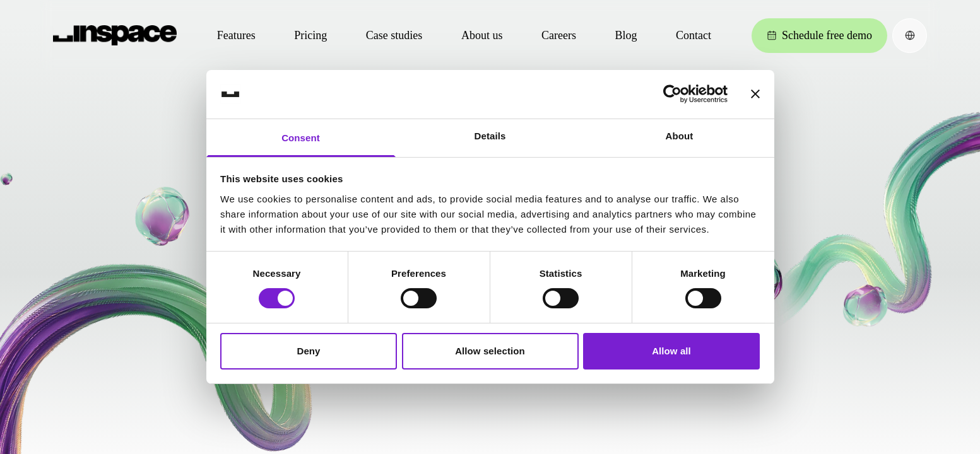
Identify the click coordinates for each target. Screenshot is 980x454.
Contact (694, 35)
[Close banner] (755, 94)
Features (236, 35)
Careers (559, 35)
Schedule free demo (819, 35)
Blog (626, 35)
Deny (308, 351)
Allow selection (490, 351)
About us (482, 35)
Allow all (671, 351)
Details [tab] (490, 136)
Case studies (394, 35)
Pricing (310, 35)
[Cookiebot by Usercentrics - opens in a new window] (672, 94)
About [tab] (680, 136)
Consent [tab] (301, 138)
